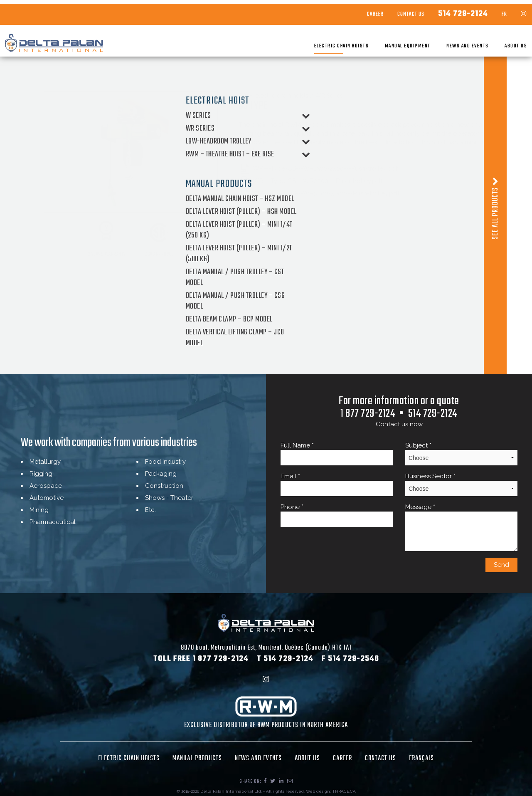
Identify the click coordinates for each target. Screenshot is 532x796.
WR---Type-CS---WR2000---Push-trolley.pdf (311, 181)
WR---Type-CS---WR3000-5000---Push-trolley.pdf (319, 193)
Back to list (263, 216)
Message (461, 527)
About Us (500, 42)
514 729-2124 (447, 10)
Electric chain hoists (326, 42)
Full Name (337, 454)
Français (421, 759)
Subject (461, 454)
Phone (337, 515)
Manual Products (197, 759)
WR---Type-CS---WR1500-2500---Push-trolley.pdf (318, 168)
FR (489, 11)
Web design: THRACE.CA (331, 791)
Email (337, 484)
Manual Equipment (392, 42)
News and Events (452, 42)
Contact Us (395, 11)
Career (360, 11)
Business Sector (461, 484)
